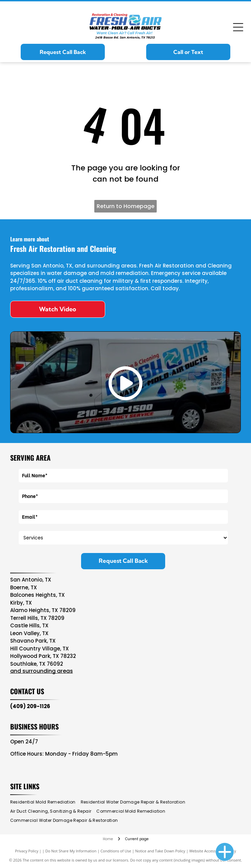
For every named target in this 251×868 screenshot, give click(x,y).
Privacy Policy (27, 851)
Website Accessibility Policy (213, 851)
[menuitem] (45, 802)
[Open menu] (238, 27)
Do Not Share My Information (71, 851)
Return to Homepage (125, 206)
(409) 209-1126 (30, 706)
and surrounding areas (42, 671)
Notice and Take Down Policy (160, 851)
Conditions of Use (116, 851)
